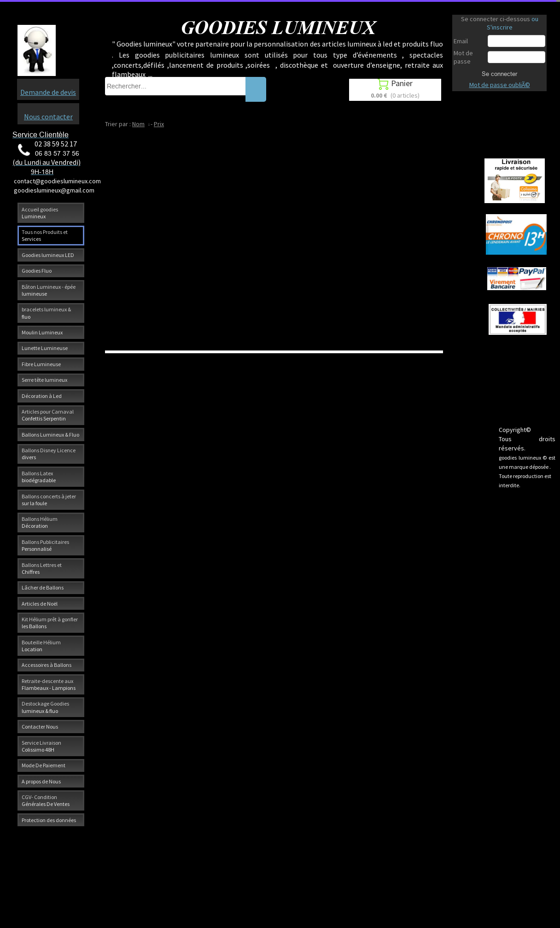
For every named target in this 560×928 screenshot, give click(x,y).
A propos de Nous (41, 781)
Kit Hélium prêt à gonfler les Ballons (50, 623)
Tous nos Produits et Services (45, 235)
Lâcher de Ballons (43, 587)
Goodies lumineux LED (48, 255)
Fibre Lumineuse (41, 364)
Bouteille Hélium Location (41, 646)
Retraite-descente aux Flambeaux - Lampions (49, 684)
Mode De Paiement (44, 765)
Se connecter (499, 74)
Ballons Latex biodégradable (39, 477)
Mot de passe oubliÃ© (500, 85)
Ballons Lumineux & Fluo (50, 435)
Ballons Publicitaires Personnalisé (45, 545)
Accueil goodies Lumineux (40, 213)
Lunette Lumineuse (45, 348)
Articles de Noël (40, 604)
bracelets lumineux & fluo (46, 313)
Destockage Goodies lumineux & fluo (45, 707)
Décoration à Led (42, 396)
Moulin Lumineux (42, 332)
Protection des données (49, 820)
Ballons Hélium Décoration (40, 522)
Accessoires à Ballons (47, 665)
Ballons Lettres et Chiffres (42, 568)
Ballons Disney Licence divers (49, 454)
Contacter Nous (40, 727)
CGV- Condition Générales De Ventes (46, 800)
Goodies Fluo (37, 271)
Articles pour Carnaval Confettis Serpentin (48, 415)
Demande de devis (48, 92)
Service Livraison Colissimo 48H (41, 746)
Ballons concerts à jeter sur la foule (49, 500)
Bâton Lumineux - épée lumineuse (49, 290)
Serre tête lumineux (44, 380)
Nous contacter (48, 117)
